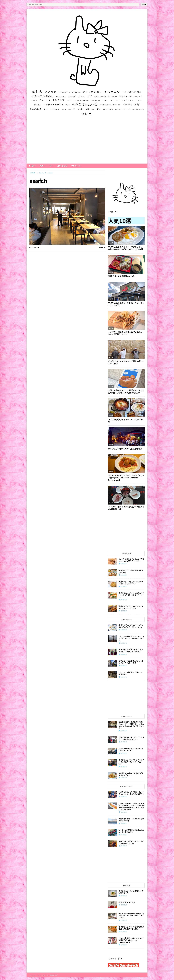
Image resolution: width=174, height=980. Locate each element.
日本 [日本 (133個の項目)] (80, 109)
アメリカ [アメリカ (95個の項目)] (51, 92)
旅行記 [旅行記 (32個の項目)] (72, 109)
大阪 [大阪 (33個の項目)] (46, 109)
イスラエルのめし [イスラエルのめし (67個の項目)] (43, 96)
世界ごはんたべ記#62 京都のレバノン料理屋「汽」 (131, 892)
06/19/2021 (124, 767)
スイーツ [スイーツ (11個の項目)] (34, 100)
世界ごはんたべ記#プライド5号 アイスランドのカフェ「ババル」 (131, 651)
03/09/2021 (124, 812)
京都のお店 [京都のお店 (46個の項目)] (36, 109)
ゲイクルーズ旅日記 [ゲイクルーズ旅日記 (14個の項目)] (102, 96)
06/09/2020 (124, 823)
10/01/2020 (124, 920)
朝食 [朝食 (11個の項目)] (93, 109)
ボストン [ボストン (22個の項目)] (38, 105)
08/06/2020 (124, 564)
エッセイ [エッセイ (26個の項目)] (72, 96)
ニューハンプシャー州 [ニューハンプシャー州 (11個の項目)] (81, 100)
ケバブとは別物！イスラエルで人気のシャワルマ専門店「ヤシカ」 (131, 560)
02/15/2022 (124, 753)
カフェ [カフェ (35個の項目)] (82, 96)
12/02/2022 (124, 905)
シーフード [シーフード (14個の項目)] (138, 96)
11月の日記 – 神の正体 (127, 902)
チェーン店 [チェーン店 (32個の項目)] (45, 100)
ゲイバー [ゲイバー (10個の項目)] (115, 97)
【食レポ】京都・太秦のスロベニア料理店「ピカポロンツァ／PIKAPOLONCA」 (131, 940)
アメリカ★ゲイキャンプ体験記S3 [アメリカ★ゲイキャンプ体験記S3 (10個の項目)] (70, 92)
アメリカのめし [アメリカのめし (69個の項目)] (92, 92)
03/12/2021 (124, 846)
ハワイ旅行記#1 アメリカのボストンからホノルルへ (131, 750)
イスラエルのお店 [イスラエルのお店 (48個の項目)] (132, 92)
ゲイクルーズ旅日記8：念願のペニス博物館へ (131, 673)
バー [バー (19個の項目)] (118, 100)
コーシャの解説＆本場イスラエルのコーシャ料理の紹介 (131, 831)
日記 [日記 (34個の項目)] (87, 109)
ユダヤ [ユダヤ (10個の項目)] (68, 105)
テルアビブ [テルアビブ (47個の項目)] (59, 100)
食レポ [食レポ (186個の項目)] (87, 114)
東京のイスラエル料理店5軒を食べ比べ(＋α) (131, 571)
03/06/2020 (124, 611)
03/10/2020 (124, 586)
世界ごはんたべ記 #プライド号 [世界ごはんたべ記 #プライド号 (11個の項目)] (110, 105)
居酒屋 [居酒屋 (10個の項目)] (64, 110)
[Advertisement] (87, 142)
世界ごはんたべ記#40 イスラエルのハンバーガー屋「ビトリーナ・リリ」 (131, 595)
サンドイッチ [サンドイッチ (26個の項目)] (126, 96)
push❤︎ (144, 5)
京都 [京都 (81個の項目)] (137, 104)
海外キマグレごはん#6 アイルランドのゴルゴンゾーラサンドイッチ (131, 626)
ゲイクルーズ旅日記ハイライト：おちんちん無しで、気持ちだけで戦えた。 (131, 638)
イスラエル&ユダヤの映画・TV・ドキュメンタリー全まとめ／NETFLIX (131, 793)
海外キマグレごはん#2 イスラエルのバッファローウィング (131, 607)
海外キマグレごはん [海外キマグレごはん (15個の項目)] (123, 109)
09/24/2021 (124, 575)
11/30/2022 (124, 797)
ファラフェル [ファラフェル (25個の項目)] (128, 100)
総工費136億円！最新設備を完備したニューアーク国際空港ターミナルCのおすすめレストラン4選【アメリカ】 (132, 725)
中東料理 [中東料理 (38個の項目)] (127, 104)
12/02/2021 (124, 778)
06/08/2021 (124, 654)
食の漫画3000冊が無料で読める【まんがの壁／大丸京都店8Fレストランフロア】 (132, 916)
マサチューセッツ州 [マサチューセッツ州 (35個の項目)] (54, 104)
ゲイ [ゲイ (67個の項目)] (90, 96)
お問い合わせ (62, 166)
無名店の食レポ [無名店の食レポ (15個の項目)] (138, 109)
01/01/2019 (124, 731)
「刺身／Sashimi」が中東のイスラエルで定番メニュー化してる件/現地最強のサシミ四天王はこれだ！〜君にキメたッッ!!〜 (132, 806)
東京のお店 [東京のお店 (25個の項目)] (108, 109)
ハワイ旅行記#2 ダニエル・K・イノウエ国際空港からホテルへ (132, 738)
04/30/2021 (124, 600)
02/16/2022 (124, 742)
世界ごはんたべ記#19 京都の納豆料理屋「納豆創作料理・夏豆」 (131, 928)
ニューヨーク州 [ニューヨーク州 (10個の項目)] (95, 100)
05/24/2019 (124, 677)
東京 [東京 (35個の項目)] (99, 109)
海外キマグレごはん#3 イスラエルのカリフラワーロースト (131, 583)
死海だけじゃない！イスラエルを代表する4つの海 (131, 820)
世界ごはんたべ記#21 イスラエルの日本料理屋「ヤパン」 (131, 842)
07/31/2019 (124, 643)
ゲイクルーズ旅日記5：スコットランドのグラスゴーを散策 (131, 662)
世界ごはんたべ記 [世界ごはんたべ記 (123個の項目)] (85, 104)
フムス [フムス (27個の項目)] (139, 100)
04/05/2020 (124, 630)
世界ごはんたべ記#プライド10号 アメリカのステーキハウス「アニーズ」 (131, 762)
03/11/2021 (124, 931)
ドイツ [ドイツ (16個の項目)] (69, 100)
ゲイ (51, 166)
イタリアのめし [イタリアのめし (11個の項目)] (61, 96)
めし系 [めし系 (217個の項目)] (37, 91)
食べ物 (31, 166)
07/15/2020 (124, 835)
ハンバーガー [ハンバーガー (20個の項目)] (108, 100)
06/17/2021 (124, 896)
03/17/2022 (124, 945)
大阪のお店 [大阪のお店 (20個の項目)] (55, 109)
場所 (42, 166)
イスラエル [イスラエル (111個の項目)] (112, 92)
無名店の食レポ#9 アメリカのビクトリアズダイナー (131, 774)
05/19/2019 (124, 666)
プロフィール (76, 166)
